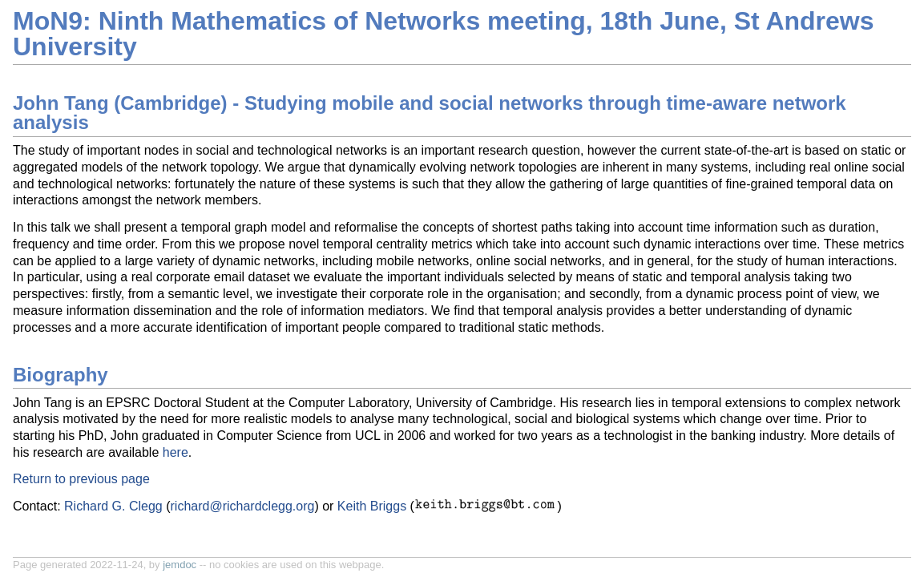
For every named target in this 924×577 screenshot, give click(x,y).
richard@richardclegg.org (243, 506)
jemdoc (180, 565)
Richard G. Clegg (113, 506)
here (176, 452)
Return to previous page (81, 479)
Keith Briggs (372, 506)
